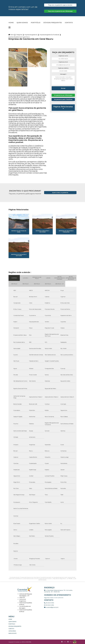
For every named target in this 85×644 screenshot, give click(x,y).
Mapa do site (12, 633)
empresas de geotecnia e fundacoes (49, 35)
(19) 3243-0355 (49, 603)
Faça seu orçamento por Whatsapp (60, 11)
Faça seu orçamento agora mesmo (60, 5)
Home (11, 23)
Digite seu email (63, 62)
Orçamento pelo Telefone (63, 100)
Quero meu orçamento (60, 193)
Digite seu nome (63, 56)
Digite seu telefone (63, 68)
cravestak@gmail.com (51, 607)
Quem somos (22, 23)
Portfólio (36, 23)
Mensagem (63, 74)
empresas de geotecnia (31, 35)
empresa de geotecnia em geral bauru (19, 37)
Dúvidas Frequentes (53, 23)
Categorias (19, 35)
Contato (69, 23)
